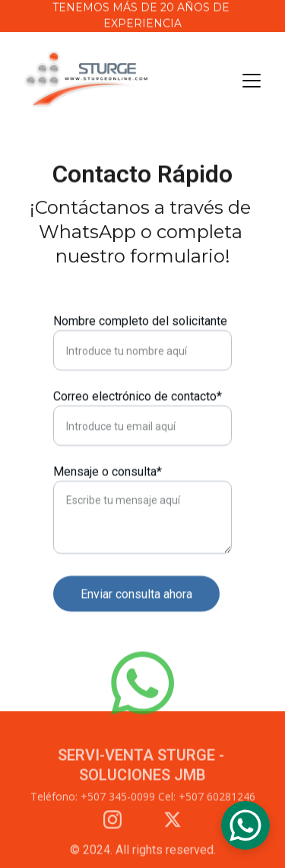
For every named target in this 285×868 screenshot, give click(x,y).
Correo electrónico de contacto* (138, 397)
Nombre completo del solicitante (140, 321)
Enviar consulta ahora (136, 595)
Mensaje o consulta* (108, 472)
